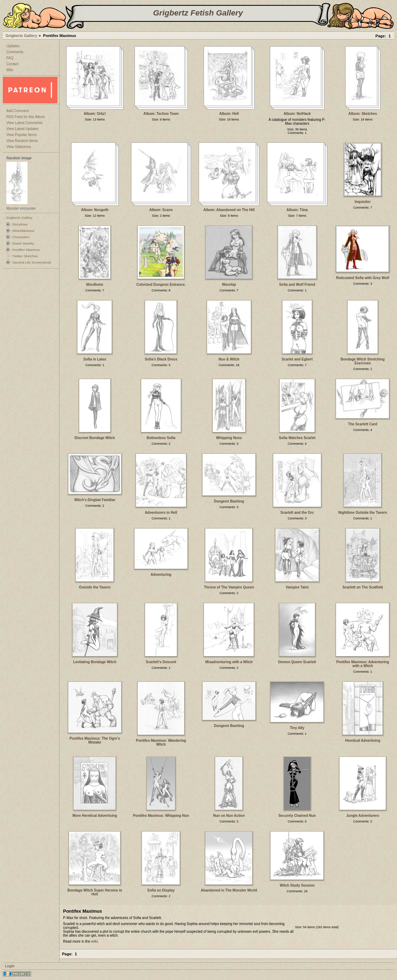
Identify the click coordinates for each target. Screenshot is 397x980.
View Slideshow (19, 147)
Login (10, 966)
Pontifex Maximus (26, 250)
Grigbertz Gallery (21, 36)
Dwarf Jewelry (23, 243)
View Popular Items (21, 135)
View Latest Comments (24, 123)
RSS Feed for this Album (26, 117)
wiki (95, 941)
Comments (15, 52)
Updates (13, 46)
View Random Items (22, 141)
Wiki (10, 70)
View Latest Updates (23, 129)
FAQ (10, 58)
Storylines (20, 224)
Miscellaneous (23, 231)
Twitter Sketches (25, 256)
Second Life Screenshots (32, 262)
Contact (12, 64)
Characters (21, 237)
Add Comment (18, 111)
